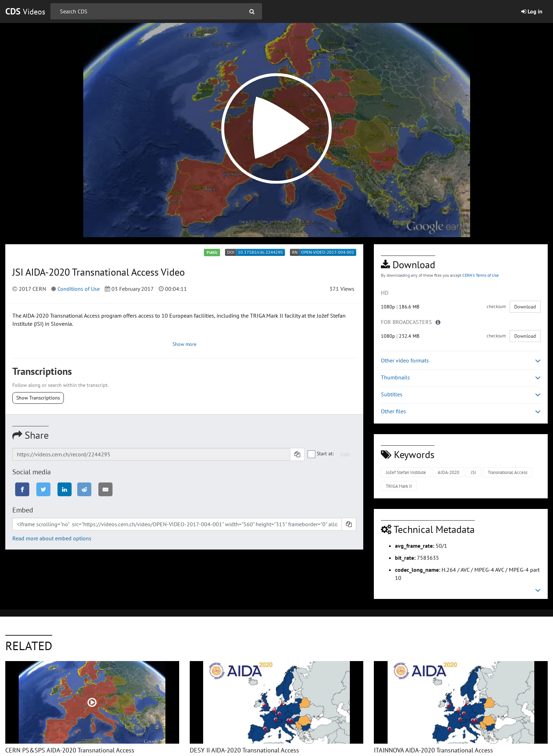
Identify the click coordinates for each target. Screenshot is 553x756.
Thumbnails (461, 377)
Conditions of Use (79, 289)
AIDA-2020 (448, 472)
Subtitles (461, 394)
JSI (473, 472)
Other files (461, 411)
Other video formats (461, 361)
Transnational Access (508, 472)
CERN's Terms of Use (481, 275)
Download (525, 307)
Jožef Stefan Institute (406, 472)
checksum (496, 307)
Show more (184, 344)
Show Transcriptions (38, 398)
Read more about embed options (52, 538)
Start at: (321, 454)
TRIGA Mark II (399, 486)
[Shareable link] (151, 454)
